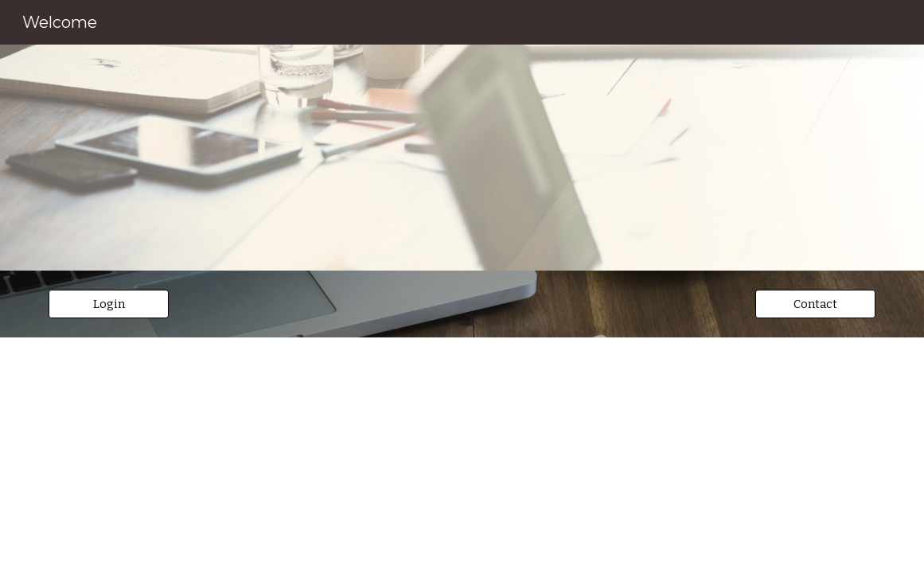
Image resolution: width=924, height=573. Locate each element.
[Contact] (815, 304)
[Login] (109, 304)
